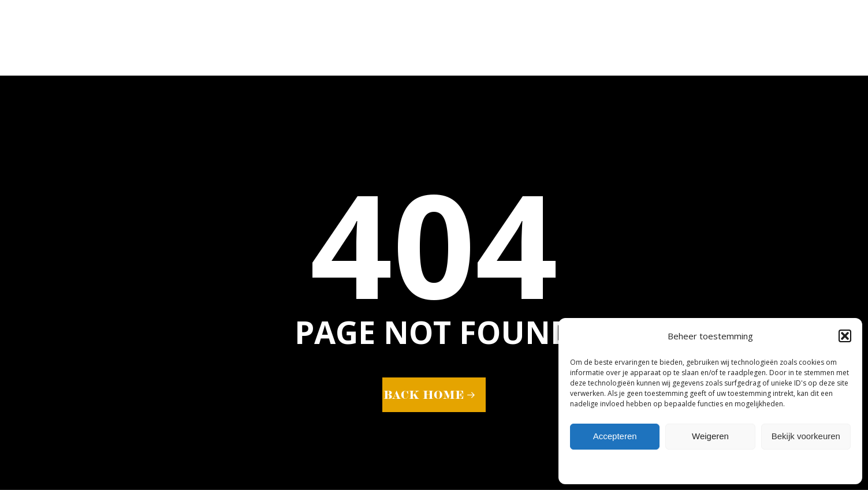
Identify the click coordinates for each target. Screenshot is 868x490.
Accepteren (615, 436)
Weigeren (710, 436)
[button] (845, 336)
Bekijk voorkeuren (806, 436)
